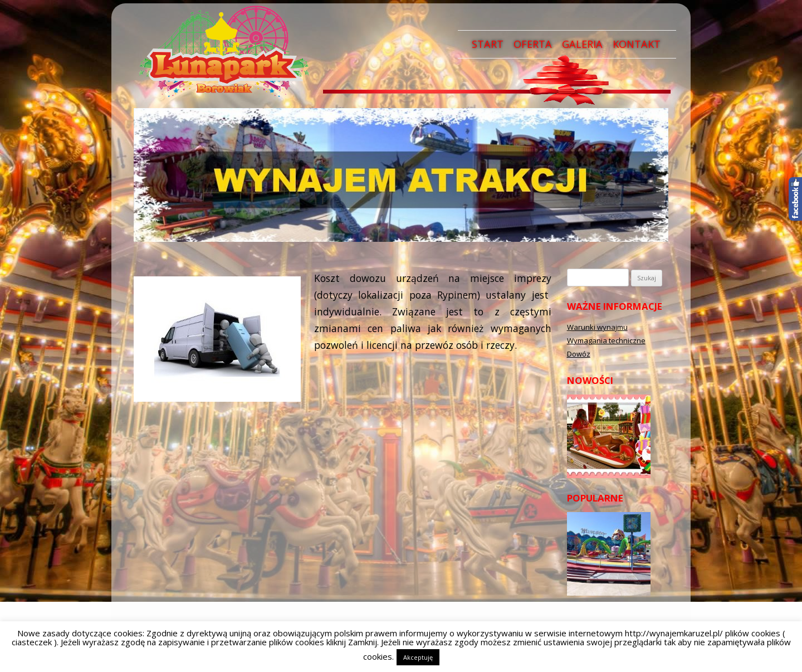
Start (488, 44)
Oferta (533, 44)
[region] (401, 175)
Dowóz (579, 354)
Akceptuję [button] (418, 657)
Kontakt (637, 44)
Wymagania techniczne (606, 340)
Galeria (582, 44)
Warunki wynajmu (597, 327)
